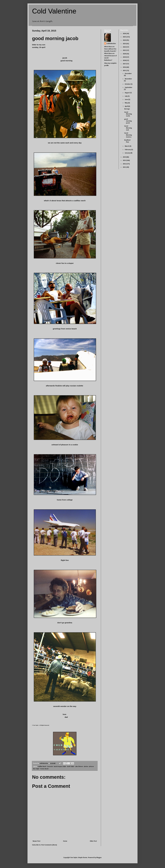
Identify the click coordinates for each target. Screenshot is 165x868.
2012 (125, 164)
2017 (125, 64)
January (128, 153)
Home (65, 841)
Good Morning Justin (128, 114)
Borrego (127, 109)
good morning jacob (128, 121)
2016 (125, 67)
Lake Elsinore (79, 767)
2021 (125, 50)
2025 (125, 37)
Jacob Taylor (71, 767)
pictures (91, 767)
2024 (125, 40)
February (128, 150)
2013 (125, 160)
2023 (125, 44)
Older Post (93, 841)
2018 (125, 60)
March (127, 146)
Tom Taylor (36, 769)
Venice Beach (44, 769)
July (126, 96)
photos (86, 767)
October (128, 84)
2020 (125, 54)
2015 (125, 71)
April (126, 106)
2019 (125, 57)
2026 (125, 34)
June (127, 100)
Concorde (50, 767)
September (129, 88)
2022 (125, 47)
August (127, 93)
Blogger (99, 858)
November (128, 79)
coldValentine (111, 44)
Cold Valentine (54, 11)
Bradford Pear (127, 141)
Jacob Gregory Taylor (60, 767)
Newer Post (36, 841)
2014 (125, 157)
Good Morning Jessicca (128, 135)
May (126, 103)
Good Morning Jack (128, 128)
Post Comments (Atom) (49, 845)
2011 (125, 167)
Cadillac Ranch (42, 767)
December (128, 74)
